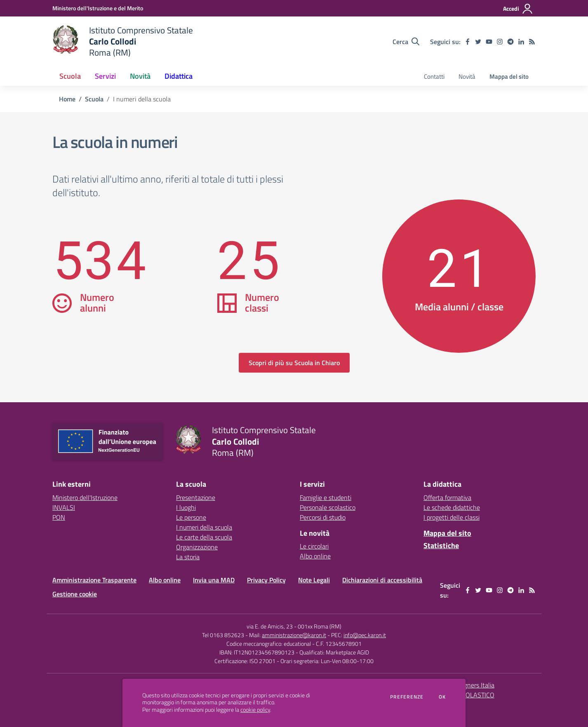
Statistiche (441, 545)
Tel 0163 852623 (223, 635)
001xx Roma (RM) (320, 626)
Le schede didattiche (452, 507)
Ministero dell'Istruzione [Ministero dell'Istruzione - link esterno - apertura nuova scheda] (85, 497)
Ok (442, 697)
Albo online (315, 556)
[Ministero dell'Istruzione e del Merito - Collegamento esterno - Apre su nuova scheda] (98, 8)
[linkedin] (521, 42)
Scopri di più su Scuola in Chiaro (294, 363)
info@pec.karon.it (365, 635)
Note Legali (314, 580)
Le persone (191, 517)
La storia (188, 557)
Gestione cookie (75, 594)
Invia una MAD (214, 580)
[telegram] (510, 42)
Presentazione (196, 497)
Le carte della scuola (204, 537)
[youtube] (489, 42)
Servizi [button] (105, 76)
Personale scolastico (328, 507)
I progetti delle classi (452, 517)
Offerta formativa (447, 497)
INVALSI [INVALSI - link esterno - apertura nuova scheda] (64, 507)
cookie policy (255, 710)
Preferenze (407, 697)
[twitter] (478, 42)
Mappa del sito (509, 76)
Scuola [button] (70, 76)
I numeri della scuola (204, 527)
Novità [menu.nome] (467, 76)
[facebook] (468, 42)
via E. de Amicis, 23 (270, 626)
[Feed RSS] (532, 42)
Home (67, 99)
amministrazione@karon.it (294, 635)
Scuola (94, 99)
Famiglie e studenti (326, 497)
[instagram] (500, 42)
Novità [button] (140, 76)
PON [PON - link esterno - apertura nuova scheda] (59, 517)
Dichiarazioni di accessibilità (382, 580)
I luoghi (186, 507)
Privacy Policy (266, 580)
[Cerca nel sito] (406, 42)
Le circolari (314, 546)
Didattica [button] (179, 76)
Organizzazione (197, 547)
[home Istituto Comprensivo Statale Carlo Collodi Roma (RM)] (123, 41)
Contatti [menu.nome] (434, 76)
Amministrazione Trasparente (94, 580)
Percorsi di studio (323, 517)
